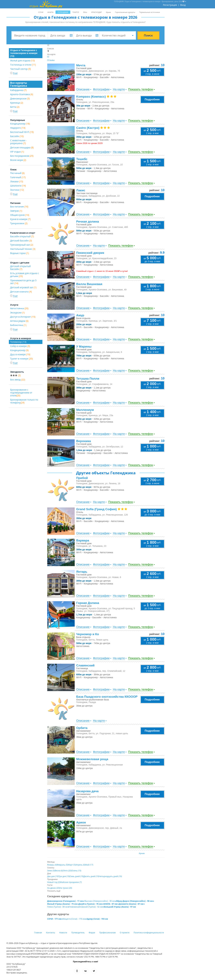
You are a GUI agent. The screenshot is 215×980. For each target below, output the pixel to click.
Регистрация (170, 5)
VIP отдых (17, 152)
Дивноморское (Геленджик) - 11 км (65, 901)
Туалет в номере (21, 359)
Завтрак (16, 211)
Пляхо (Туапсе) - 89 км (57, 907)
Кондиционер (20, 124)
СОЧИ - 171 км (54, 919)
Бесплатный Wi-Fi (22, 132)
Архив (142, 853)
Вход (183, 5)
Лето (67, 871)
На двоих (53, 888)
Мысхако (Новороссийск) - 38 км (99, 901)
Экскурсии (17, 313)
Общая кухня (20, 215)
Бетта (15, 107)
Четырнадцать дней (110, 876)
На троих (66, 888)
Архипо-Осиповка (22, 94)
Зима (51, 871)
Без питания (19, 207)
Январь (52, 865)
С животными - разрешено (18, 142)
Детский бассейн (21, 241)
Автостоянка (19, 308)
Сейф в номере (20, 346)
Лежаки (17, 181)
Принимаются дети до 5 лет (23, 282)
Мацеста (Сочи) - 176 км (74, 919)
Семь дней (77, 876)
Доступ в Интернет (23, 317)
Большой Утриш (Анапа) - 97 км (120, 907)
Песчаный (17, 173)
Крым (108, 12)
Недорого (18, 128)
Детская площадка (22, 147)
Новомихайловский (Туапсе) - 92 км (86, 907)
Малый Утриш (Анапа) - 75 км (62, 904)
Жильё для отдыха (22, 60)
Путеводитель (78, 933)
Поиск (148, 35)
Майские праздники (71, 882)
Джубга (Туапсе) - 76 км (90, 904)
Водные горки (20, 253)
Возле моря (18, 160)
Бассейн (17, 136)
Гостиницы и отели (23, 65)
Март (72, 865)
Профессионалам (107, 933)
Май (89, 865)
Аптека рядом (19, 321)
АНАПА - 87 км (110, 904)
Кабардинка (18, 90)
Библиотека (18, 325)
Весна (59, 871)
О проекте (125, 933)
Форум (92, 933)
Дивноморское (20, 98)
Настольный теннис (23, 249)
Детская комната (21, 292)
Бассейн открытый (22, 236)
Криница (17, 103)
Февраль (62, 865)
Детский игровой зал (23, 287)
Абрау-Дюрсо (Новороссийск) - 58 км (134, 901)
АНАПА (50, 12)
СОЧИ (41, 12)
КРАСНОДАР (97, 12)
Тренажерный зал (22, 245)
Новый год (54, 882)
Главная (38, 933)
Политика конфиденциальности (149, 933)
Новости (63, 933)
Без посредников (22, 156)
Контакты (51, 933)
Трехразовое (19, 223)
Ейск (85, 12)
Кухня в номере (20, 219)
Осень (76, 871)
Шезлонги (18, 186)
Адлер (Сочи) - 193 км (97, 919)
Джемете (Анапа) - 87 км (131, 904)
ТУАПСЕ (76, 12)
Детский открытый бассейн (20, 268)
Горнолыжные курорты (125, 12)
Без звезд (18, 380)
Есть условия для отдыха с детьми (25, 275)
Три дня (64, 876)
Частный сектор (20, 69)
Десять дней (91, 876)
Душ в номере (20, 354)
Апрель (80, 865)
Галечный (18, 177)
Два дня (53, 876)
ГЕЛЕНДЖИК (63, 12)
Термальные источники (150, 12)
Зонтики (17, 190)
